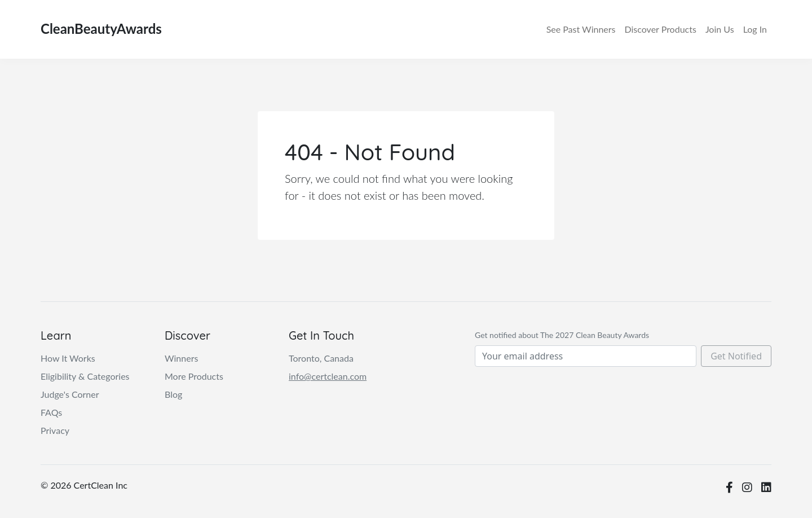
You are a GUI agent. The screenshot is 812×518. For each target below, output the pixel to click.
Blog (173, 394)
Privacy (55, 430)
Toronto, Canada (321, 358)
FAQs (51, 412)
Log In (755, 29)
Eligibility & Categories (85, 376)
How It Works (68, 358)
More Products (194, 376)
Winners (581, 29)
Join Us (720, 29)
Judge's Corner (70, 394)
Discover (660, 29)
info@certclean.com (328, 376)
